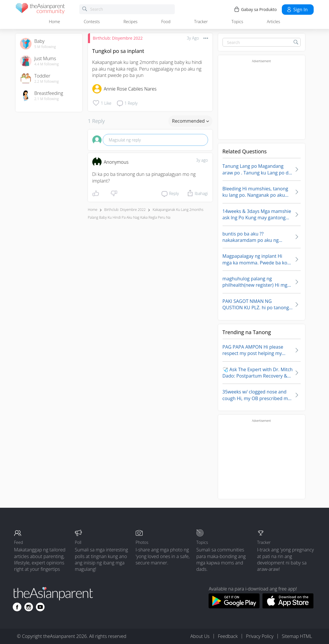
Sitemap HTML (297, 636)
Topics (237, 22)
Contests (92, 22)
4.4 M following (47, 64)
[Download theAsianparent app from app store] (288, 607)
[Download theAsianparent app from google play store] (234, 607)
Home (54, 22)
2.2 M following (47, 82)
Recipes (131, 22)
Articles (273, 22)
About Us (200, 636)
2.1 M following (47, 99)
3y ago (202, 160)
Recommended (190, 121)
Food (166, 22)
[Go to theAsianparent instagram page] (29, 607)
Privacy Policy (260, 636)
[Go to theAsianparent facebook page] (17, 607)
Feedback (228, 636)
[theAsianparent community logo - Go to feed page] (40, 9)
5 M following (45, 47)
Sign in (297, 10)
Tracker (201, 22)
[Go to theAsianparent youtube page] (40, 607)
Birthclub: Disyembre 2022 (118, 38)
